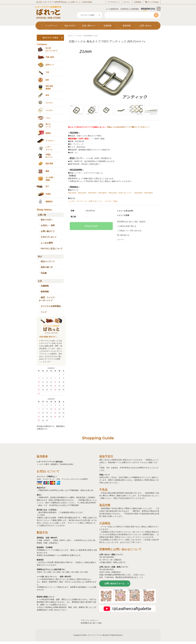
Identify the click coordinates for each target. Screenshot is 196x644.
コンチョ (49, 103)
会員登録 (138, 2)
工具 (47, 72)
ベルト (48, 118)
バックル (78, 36)
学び (40, 257)
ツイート (120, 240)
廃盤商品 (49, 202)
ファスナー (50, 141)
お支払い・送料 (48, 225)
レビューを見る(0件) (125, 211)
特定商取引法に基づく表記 (91, 623)
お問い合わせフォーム (114, 583)
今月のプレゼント (49, 237)
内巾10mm (72, 193)
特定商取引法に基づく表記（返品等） (132, 222)
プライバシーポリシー (89, 620)
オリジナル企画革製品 (51, 306)
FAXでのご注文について (52, 249)
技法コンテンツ (48, 261)
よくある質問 (47, 243)
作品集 (44, 273)
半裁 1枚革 (50, 57)
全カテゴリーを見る (50, 38)
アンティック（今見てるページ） (90, 201)
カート (150, 2)
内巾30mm (149, 193)
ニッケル (71, 201)
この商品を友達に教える (127, 226)
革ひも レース (48, 125)
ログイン (127, 2)
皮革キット (50, 65)
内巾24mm (139, 193)
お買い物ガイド (89, 26)
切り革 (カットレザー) (51, 49)
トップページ (51, 26)
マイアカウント (114, 2)
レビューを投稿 (123, 215)
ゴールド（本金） (112, 201)
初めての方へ (70, 26)
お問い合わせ (145, 26)
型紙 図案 (49, 164)
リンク (44, 312)
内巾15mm (92, 193)
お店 (40, 281)
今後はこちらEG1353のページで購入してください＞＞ (128, 127)
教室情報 (127, 26)
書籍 (47, 171)
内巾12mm (82, 193)
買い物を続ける (123, 235)
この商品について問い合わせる (129, 231)
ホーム (70, 36)
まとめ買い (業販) (50, 179)
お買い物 (42, 215)
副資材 (48, 133)
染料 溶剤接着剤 (49, 87)
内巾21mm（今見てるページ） (121, 193)
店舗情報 (107, 26)
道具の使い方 (47, 267)
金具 (47, 95)
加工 (47, 186)
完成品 (48, 194)
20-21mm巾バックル (91, 36)
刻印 (47, 80)
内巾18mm (103, 193)
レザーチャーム (49, 148)
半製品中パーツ (49, 156)
